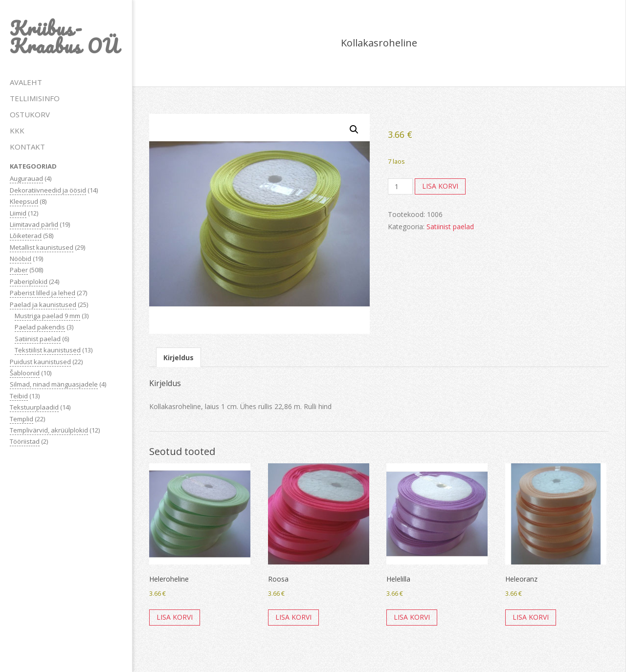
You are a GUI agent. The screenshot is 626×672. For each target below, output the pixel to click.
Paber (19, 270)
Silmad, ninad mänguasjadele (54, 384)
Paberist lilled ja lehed (43, 293)
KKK (17, 130)
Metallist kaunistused (42, 247)
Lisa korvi (440, 186)
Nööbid (21, 259)
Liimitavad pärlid (34, 224)
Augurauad (26, 178)
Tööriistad (25, 441)
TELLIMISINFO (35, 98)
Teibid (19, 396)
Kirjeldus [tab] (179, 358)
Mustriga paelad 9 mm (47, 316)
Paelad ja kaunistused (43, 304)
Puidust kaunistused (40, 362)
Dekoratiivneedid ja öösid (48, 190)
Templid (22, 419)
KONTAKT (27, 147)
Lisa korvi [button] (175, 617)
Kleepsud (24, 201)
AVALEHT (26, 82)
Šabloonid (25, 373)
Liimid (18, 213)
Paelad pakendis (40, 327)
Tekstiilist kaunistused (48, 350)
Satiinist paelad (38, 339)
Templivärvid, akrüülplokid (49, 430)
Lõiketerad (26, 236)
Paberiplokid (29, 282)
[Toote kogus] (400, 187)
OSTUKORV (30, 114)
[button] (354, 130)
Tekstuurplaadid (34, 407)
